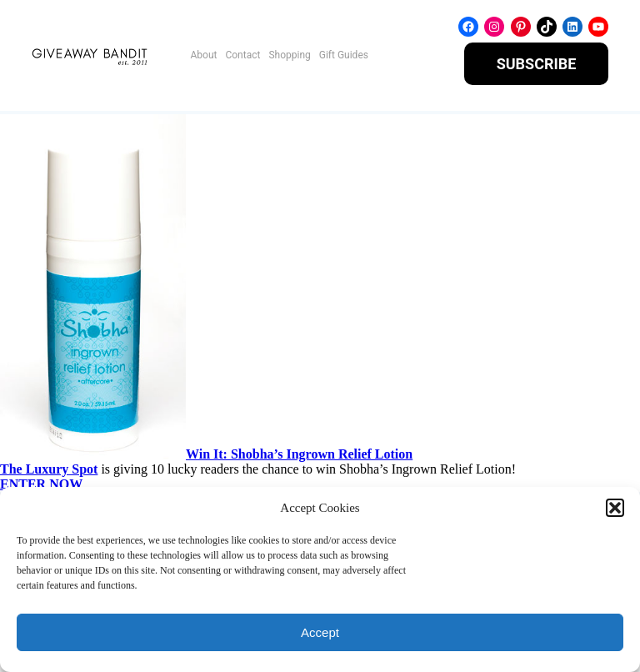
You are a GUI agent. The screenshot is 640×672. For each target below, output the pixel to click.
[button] (615, 508)
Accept (320, 632)
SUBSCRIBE (537, 64)
